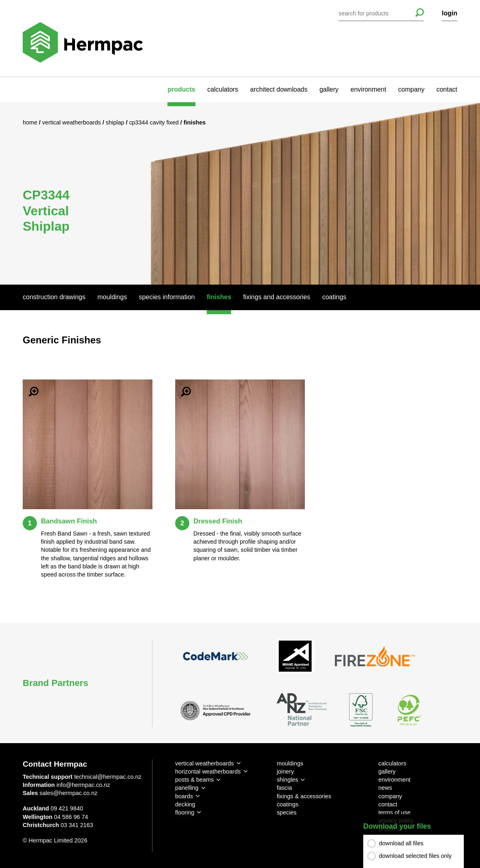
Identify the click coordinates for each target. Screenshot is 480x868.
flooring (185, 812)
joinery (285, 772)
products (181, 89)
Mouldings (112, 297)
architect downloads (279, 89)
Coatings (334, 297)
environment (369, 89)
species (287, 812)
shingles (288, 780)
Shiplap (116, 122)
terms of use (394, 812)
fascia (285, 788)
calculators (223, 89)
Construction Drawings (54, 297)
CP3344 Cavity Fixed (154, 122)
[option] (240, 193)
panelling (187, 788)
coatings (288, 804)
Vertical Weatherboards (72, 122)
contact (447, 89)
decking (185, 804)
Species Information (167, 297)
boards (184, 796)
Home (31, 122)
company (411, 89)
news (385, 788)
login (450, 13)
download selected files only (415, 856)
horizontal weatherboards (208, 772)
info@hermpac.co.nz (83, 785)
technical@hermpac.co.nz (108, 777)
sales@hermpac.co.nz (69, 793)
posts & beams (194, 780)
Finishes (219, 297)
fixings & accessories (304, 796)
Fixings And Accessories (277, 297)
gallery (329, 89)
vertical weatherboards (205, 763)
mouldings (290, 763)
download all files (401, 843)
